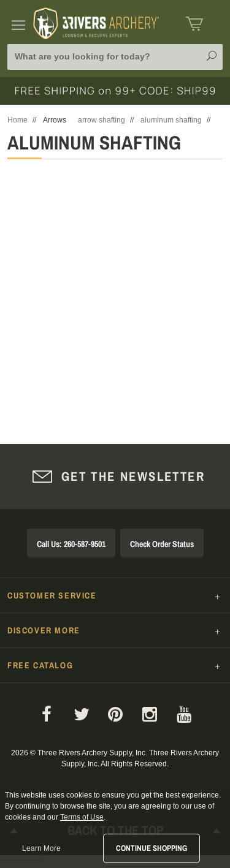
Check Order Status (162, 544)
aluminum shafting (171, 120)
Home (17, 120)
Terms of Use (82, 817)
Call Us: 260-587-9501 (71, 544)
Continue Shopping (151, 848)
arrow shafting (102, 120)
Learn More (41, 848)
